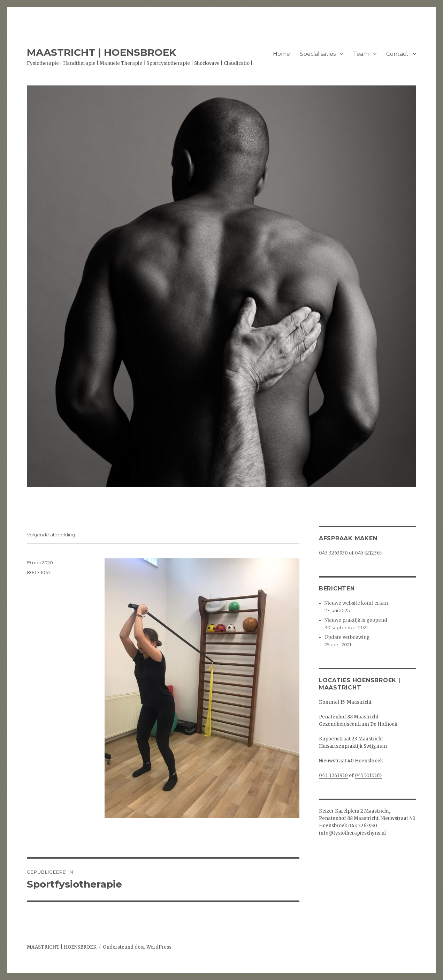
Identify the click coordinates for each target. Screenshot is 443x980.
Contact (397, 54)
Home (281, 54)
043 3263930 (333, 553)
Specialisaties (318, 54)
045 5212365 (368, 553)
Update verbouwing (347, 637)
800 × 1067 (39, 572)
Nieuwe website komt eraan (356, 603)
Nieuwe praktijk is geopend (356, 620)
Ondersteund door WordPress (137, 947)
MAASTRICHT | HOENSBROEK (101, 52)
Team (361, 54)
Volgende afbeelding (51, 535)
